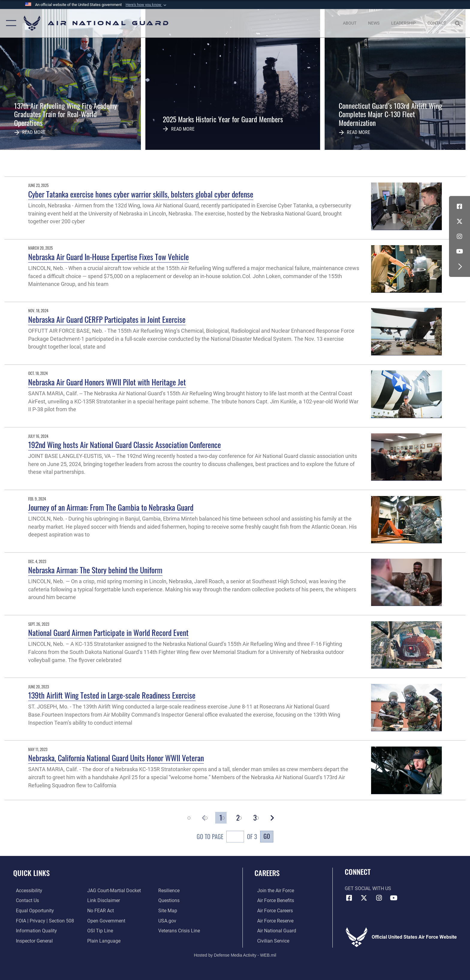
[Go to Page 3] (255, 818)
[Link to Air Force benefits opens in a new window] (273, 900)
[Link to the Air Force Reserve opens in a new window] (273, 921)
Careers (267, 873)
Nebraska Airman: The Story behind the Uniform (95, 570)
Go (267, 836)
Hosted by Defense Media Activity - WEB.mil (235, 955)
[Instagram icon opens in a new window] (460, 236)
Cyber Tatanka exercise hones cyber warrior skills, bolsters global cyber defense (141, 194)
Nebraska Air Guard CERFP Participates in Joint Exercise (107, 319)
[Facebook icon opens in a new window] (460, 206)
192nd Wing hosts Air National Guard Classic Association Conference (125, 445)
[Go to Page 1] (221, 818)
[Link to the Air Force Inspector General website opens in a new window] (32, 941)
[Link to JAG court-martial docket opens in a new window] (113, 891)
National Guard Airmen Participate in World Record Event (108, 633)
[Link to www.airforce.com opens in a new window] (273, 891)
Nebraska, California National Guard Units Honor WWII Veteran (116, 758)
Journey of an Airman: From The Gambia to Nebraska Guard (111, 507)
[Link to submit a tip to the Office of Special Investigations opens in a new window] (99, 930)
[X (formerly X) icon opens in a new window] (460, 221)
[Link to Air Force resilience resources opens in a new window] (170, 891)
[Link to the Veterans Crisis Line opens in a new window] (180, 930)
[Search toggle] (459, 23)
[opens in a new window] (26, 891)
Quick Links (31, 873)
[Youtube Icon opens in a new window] (460, 251)
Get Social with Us (368, 888)
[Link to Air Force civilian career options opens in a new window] (271, 941)
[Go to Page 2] (238, 818)
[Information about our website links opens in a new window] (103, 900)
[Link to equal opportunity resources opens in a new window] (32, 911)
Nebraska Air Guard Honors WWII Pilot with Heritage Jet (107, 382)
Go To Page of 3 (227, 837)
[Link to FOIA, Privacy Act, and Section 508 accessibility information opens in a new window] (42, 921)
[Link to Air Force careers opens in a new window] (272, 911)
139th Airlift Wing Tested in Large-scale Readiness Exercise (112, 695)
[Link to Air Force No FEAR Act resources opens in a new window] (100, 911)
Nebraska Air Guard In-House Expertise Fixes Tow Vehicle (109, 257)
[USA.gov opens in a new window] (168, 921)
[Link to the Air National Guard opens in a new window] (274, 930)
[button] (147, 5)
